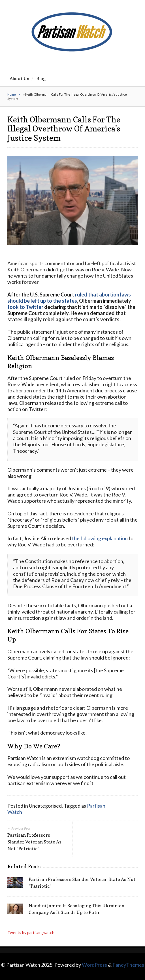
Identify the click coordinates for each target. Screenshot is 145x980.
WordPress (94, 965)
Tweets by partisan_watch (31, 932)
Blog (41, 78)
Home (12, 94)
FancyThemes (128, 965)
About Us (19, 78)
